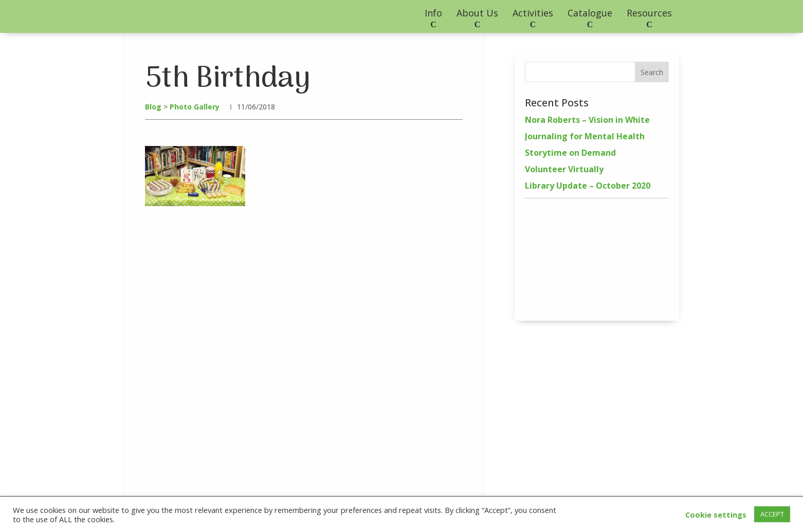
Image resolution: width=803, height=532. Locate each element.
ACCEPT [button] (772, 514)
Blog (153, 107)
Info (433, 13)
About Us (477, 13)
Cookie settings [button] (716, 515)
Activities (533, 13)
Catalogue (590, 13)
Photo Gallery (195, 107)
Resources (649, 13)
